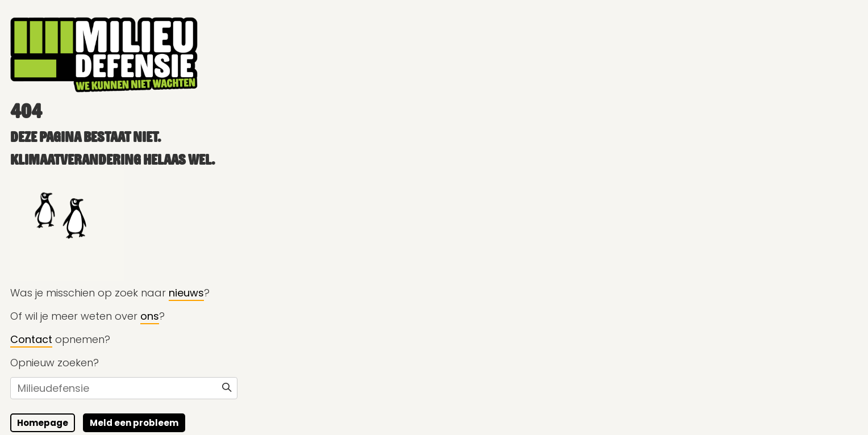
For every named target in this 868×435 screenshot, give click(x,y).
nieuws (186, 293)
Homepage (42, 423)
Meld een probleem (133, 423)
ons (149, 316)
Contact (31, 339)
